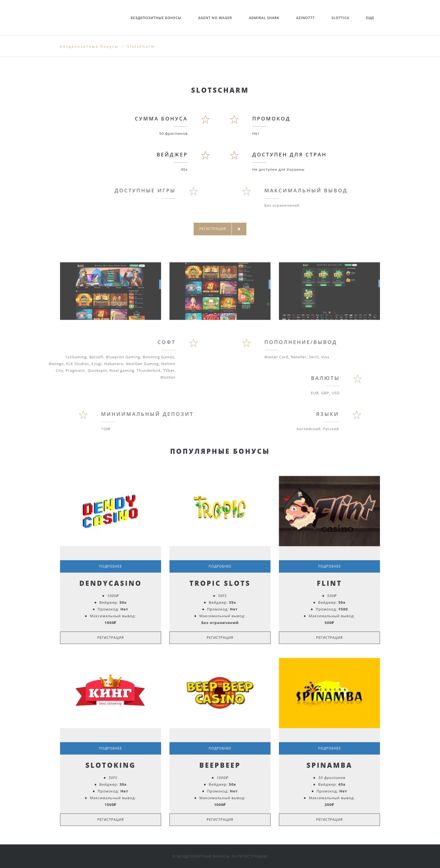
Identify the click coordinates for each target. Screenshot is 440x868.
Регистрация (220, 229)
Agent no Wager (215, 18)
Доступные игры (125, 190)
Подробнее (110, 566)
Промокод (271, 119)
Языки (307, 414)
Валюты (305, 378)
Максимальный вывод (326, 190)
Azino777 (305, 18)
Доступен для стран (289, 154)
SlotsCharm (141, 46)
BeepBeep (220, 765)
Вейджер (172, 154)
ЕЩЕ (370, 18)
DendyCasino (111, 583)
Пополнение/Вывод (321, 342)
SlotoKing (111, 765)
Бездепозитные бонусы (156, 18)
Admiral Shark (264, 18)
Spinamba (329, 765)
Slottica (340, 18)
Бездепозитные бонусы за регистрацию (222, 856)
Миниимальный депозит (168, 414)
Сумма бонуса (161, 119)
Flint (329, 583)
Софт (147, 342)
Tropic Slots (220, 583)
